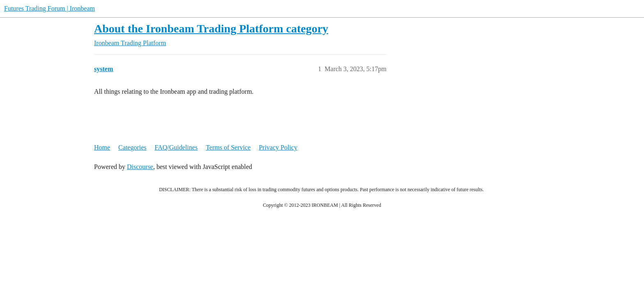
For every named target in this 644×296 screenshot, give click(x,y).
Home (102, 147)
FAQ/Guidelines (176, 147)
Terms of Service (228, 147)
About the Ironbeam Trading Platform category (211, 29)
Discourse (140, 167)
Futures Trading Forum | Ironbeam (49, 8)
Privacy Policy (278, 147)
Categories (132, 147)
